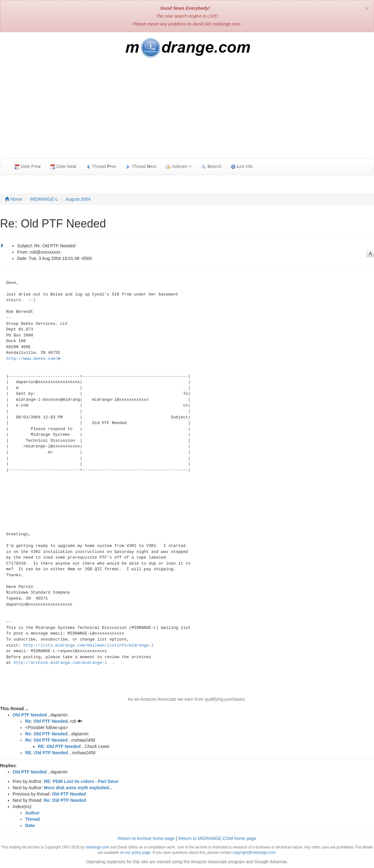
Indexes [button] (178, 167)
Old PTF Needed (30, 715)
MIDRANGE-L (44, 199)
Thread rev (101, 167)
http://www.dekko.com (31, 359)
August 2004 (78, 199)
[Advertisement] (187, 111)
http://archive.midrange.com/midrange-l (60, 663)
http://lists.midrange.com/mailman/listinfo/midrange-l (88, 645)
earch (211, 167)
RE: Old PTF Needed (59, 746)
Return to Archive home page (146, 838)
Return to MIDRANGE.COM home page (217, 838)
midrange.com (97, 847)
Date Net (63, 167)
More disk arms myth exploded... (78, 788)
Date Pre (28, 167)
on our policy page (135, 853)
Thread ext (141, 167)
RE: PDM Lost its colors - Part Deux (81, 781)
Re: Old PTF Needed (46, 721)
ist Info (242, 167)
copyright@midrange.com (254, 853)
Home (13, 199)
